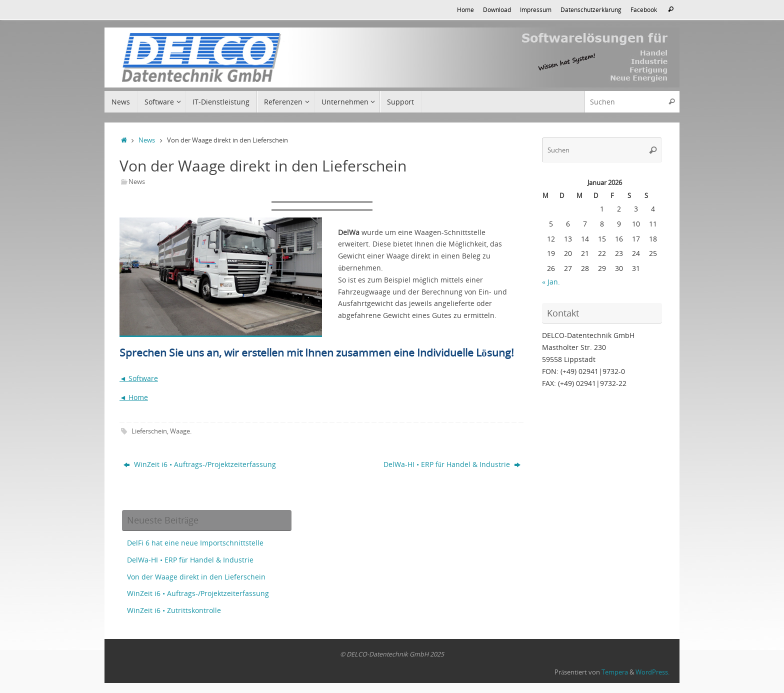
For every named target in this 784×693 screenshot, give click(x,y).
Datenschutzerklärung (591, 9)
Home (465, 9)
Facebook (644, 9)
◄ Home (134, 397)
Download (497, 9)
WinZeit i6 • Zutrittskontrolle (174, 610)
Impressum (536, 9)
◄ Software (139, 378)
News (147, 140)
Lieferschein (149, 431)
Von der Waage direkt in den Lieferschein (196, 577)
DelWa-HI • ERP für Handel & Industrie (452, 464)
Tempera (615, 672)
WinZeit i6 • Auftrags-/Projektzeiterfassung (200, 464)
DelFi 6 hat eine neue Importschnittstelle (195, 543)
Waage (180, 431)
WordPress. (652, 672)
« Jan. (551, 282)
